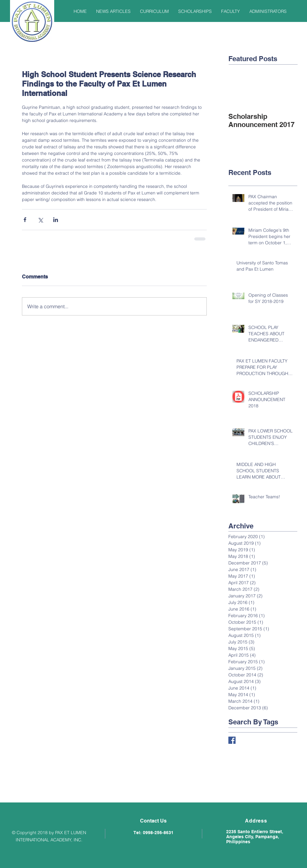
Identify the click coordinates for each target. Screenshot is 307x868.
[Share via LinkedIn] (56, 220)
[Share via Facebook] (25, 220)
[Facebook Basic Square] (232, 740)
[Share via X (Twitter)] (40, 220)
